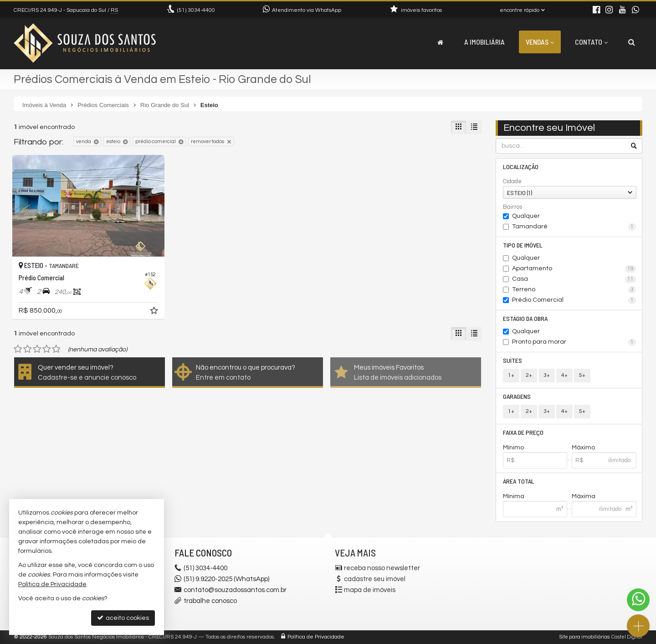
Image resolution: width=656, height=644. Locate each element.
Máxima (584, 496)
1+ (511, 375)
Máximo (583, 448)
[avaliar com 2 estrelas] (28, 349)
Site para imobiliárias (584, 637)
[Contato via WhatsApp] (638, 600)
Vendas (540, 42)
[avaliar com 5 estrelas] (56, 349)
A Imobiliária (484, 42)
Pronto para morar (574, 342)
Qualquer (526, 216)
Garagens (517, 396)
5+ (582, 375)
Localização (521, 167)
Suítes (512, 360)
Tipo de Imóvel (523, 245)
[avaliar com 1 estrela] (18, 349)
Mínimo (513, 448)
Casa (574, 279)
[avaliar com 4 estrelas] (47, 349)
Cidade (512, 181)
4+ (564, 375)
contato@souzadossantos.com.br (235, 590)
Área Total (519, 481)
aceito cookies (123, 618)
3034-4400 (196, 10)
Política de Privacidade (316, 637)
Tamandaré (574, 227)
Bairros (512, 207)
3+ (547, 375)
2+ (529, 375)
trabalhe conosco (210, 601)
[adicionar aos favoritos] (155, 312)
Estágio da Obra (525, 318)
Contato (591, 42)
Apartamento (574, 269)
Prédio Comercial (574, 300)
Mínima (514, 496)
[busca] (632, 42)
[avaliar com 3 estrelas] (37, 349)
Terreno (574, 290)
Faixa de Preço (523, 432)
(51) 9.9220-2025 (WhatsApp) (226, 579)
